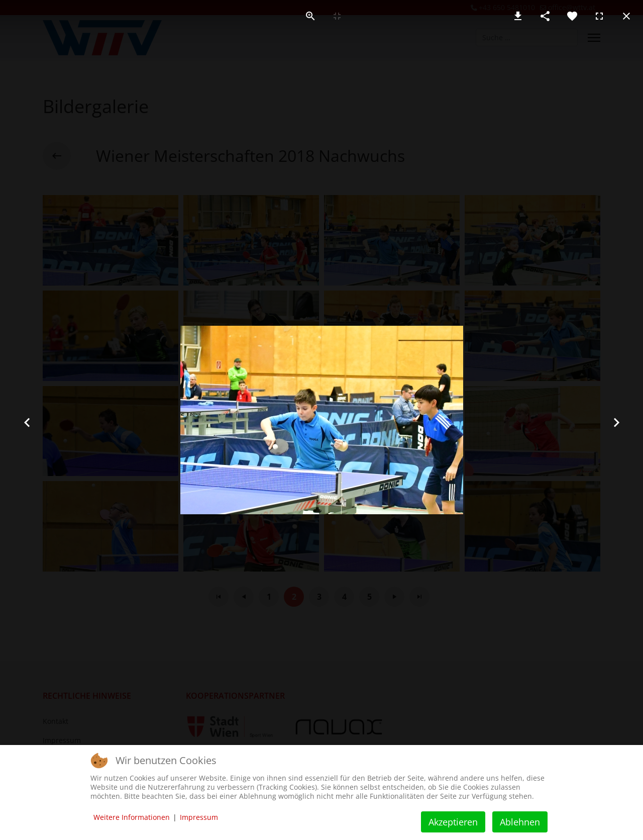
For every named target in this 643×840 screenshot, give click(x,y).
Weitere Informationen (132, 817)
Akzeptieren (453, 822)
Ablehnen (520, 822)
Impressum (199, 817)
